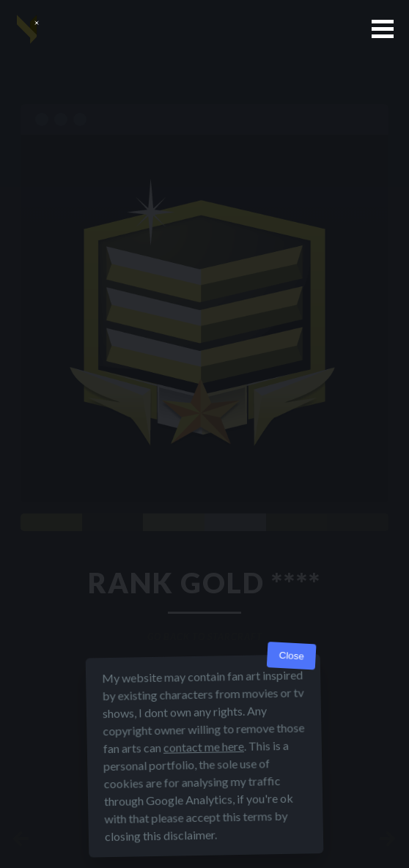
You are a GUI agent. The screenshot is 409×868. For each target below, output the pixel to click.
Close (291, 656)
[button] (383, 29)
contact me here (204, 747)
